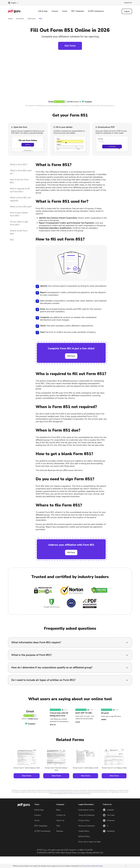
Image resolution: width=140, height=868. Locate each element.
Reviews (60, 831)
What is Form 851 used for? (21, 172)
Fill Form (71, 356)
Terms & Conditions (86, 815)
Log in (127, 11)
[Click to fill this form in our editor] (70, 76)
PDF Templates (78, 11)
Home (10, 19)
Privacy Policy (84, 820)
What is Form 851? (19, 165)
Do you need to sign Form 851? (19, 223)
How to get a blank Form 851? (19, 214)
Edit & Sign (43, 11)
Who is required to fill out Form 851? (20, 190)
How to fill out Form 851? (19, 181)
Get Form (70, 46)
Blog (58, 810)
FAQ (12, 240)
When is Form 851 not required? (20, 199)
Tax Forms (31, 19)
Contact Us (128, 3)
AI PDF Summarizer (96, 11)
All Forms (20, 19)
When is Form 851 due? (21, 207)
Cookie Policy (84, 831)
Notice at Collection (87, 826)
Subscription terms (86, 810)
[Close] (126, 866)
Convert (55, 11)
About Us (60, 820)
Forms (65, 11)
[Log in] (127, 11)
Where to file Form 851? (19, 232)
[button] (13, 3)
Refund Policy (84, 836)
